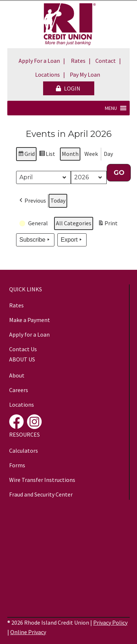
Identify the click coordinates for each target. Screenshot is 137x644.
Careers (19, 390)
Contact (106, 61)
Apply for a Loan (29, 334)
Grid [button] (26, 155)
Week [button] (91, 154)
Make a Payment (30, 320)
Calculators (24, 451)
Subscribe (35, 240)
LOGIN (68, 88)
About (17, 375)
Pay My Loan (85, 74)
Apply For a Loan (39, 61)
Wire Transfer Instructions (42, 480)
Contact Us (23, 349)
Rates (78, 61)
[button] (111, 108)
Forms (17, 465)
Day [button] (108, 154)
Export (72, 240)
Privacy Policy (110, 622)
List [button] (47, 155)
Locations (47, 74)
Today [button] (58, 201)
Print (108, 225)
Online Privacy (28, 632)
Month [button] (70, 154)
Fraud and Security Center (41, 494)
